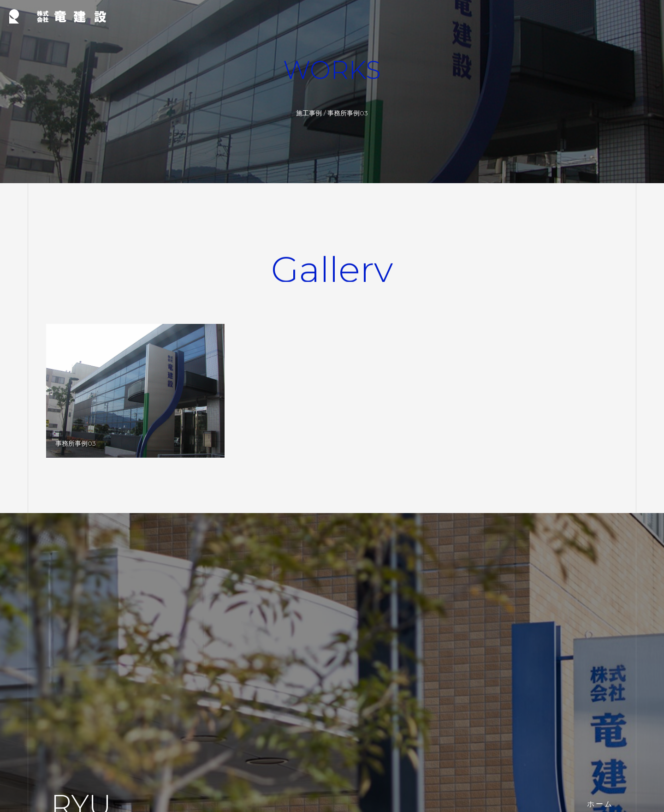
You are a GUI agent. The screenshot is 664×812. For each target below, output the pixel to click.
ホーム (600, 804)
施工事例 (309, 113)
